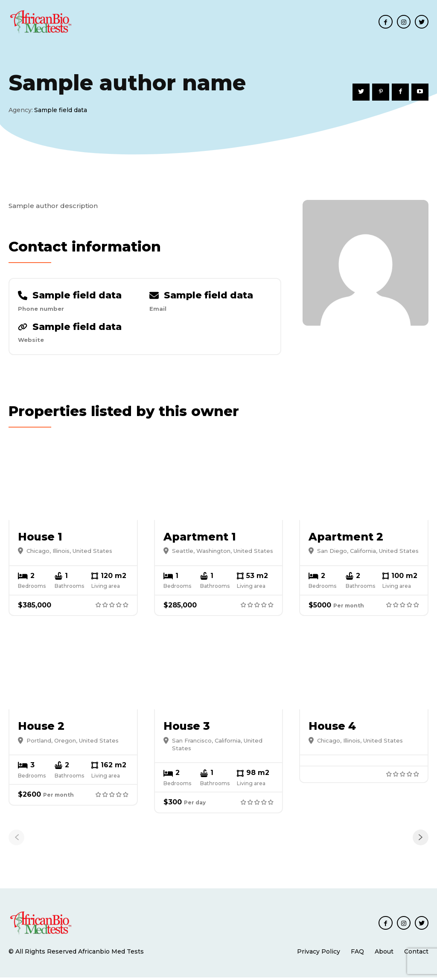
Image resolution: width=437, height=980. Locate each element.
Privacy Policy (319, 954)
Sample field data (77, 296)
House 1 (40, 539)
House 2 (41, 729)
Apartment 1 (200, 539)
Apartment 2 (346, 539)
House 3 (187, 729)
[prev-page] (16, 840)
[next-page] (421, 840)
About (384, 954)
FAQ (357, 954)
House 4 (332, 729)
